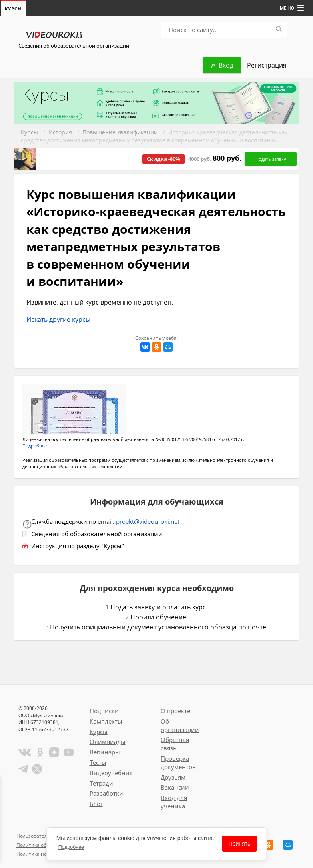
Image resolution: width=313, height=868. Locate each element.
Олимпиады (108, 742)
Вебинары (105, 752)
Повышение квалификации (120, 133)
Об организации (180, 726)
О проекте (175, 711)
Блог (96, 804)
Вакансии (175, 788)
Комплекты (106, 722)
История (60, 133)
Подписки (104, 711)
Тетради (101, 784)
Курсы (29, 133)
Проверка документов (178, 763)
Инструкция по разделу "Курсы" (78, 546)
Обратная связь (175, 744)
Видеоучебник (111, 773)
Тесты (98, 763)
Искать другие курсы (58, 320)
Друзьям (173, 778)
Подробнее (35, 446)
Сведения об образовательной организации (74, 46)
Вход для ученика (174, 802)
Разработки (106, 794)
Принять (240, 844)
